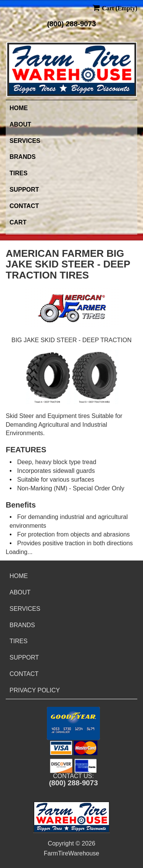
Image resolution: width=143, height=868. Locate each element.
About (20, 124)
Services (25, 141)
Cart (18, 222)
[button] (73, 723)
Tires (18, 173)
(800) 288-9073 (71, 24)
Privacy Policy (35, 690)
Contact (24, 206)
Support (24, 190)
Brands (22, 157)
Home (19, 108)
